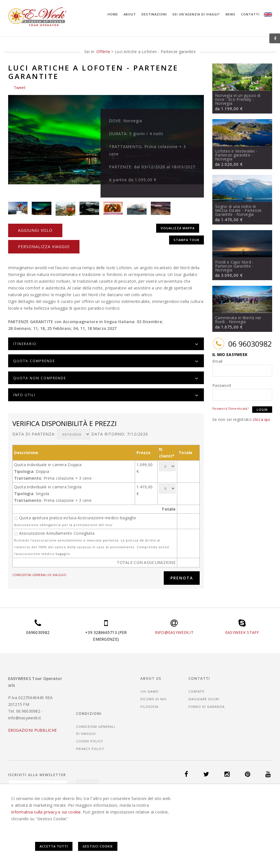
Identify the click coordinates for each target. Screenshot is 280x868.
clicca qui (261, 419)
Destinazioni (154, 14)
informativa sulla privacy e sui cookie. (46, 841)
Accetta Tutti (200, 843)
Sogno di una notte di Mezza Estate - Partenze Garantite (238, 210)
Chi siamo (153, 684)
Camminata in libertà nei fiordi (238, 319)
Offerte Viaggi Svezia (27, 802)
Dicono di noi (158, 691)
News (230, 14)
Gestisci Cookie (243, 843)
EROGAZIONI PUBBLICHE (33, 722)
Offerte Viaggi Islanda (172, 793)
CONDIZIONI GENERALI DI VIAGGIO (39, 566)
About (130, 14)
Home (113, 14)
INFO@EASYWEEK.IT (174, 624)
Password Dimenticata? (230, 408)
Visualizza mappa (177, 221)
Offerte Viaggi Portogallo (143, 798)
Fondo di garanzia (208, 699)
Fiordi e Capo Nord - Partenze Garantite (235, 264)
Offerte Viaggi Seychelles (193, 798)
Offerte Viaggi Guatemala (126, 793)
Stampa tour (186, 232)
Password (222, 385)
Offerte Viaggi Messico (49, 798)
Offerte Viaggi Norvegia (94, 798)
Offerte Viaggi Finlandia (79, 793)
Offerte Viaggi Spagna (239, 798)
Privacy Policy (249, 713)
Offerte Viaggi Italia (214, 793)
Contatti (250, 14)
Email (217, 361)
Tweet (20, 87)
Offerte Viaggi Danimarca (31, 793)
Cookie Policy (249, 705)
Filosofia (153, 699)
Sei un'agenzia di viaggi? (196, 14)
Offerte (103, 51)
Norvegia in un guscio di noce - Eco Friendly (238, 97)
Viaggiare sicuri (205, 691)
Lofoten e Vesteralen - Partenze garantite (236, 153)
